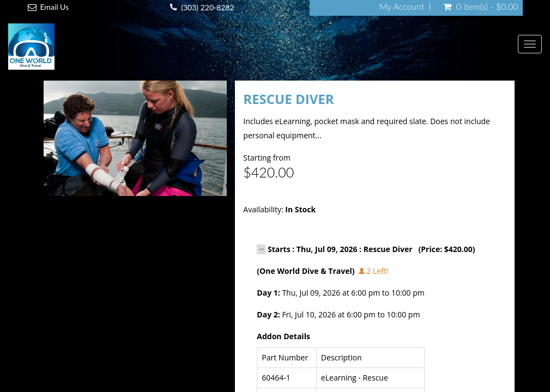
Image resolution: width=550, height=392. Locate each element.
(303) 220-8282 (207, 7)
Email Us (54, 7)
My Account (402, 7)
